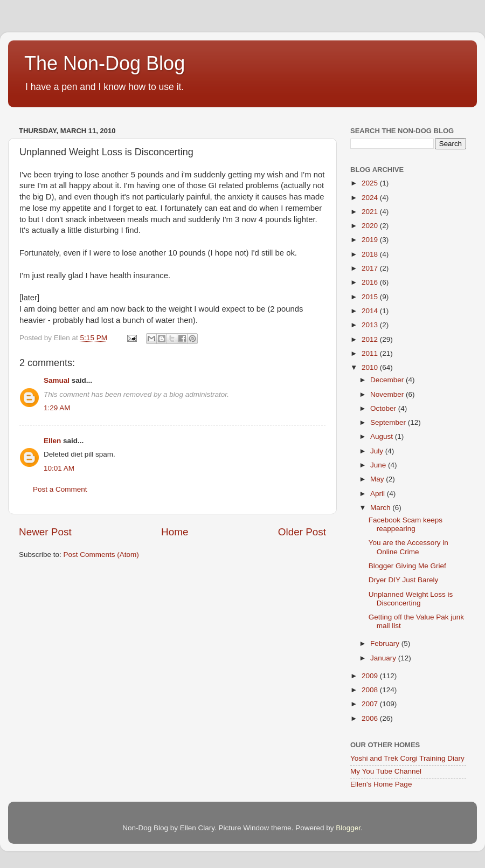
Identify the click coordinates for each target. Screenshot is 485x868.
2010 (371, 367)
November (388, 394)
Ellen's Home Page (381, 784)
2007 (371, 704)
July (378, 451)
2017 (371, 268)
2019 (371, 240)
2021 (371, 212)
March (381, 508)
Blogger (348, 828)
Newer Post (45, 532)
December (388, 380)
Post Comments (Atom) (101, 554)
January (384, 658)
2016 (371, 282)
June (379, 465)
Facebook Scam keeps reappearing (406, 524)
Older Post (302, 532)
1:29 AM (57, 408)
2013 (371, 325)
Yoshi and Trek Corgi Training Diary (407, 758)
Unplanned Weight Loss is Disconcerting (411, 599)
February (386, 643)
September (389, 422)
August (383, 436)
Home (175, 532)
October (384, 408)
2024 (371, 198)
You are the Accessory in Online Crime (408, 547)
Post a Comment (60, 489)
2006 (371, 718)
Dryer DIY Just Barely (404, 580)
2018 (371, 254)
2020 (371, 226)
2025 (371, 183)
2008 (371, 690)
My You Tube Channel (386, 771)
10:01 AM (59, 468)
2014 (371, 311)
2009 (371, 676)
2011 (371, 353)
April (379, 494)
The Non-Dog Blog (105, 63)
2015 (371, 297)
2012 (371, 339)
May (378, 479)
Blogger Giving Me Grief (407, 566)
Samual (57, 380)
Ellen (52, 441)
